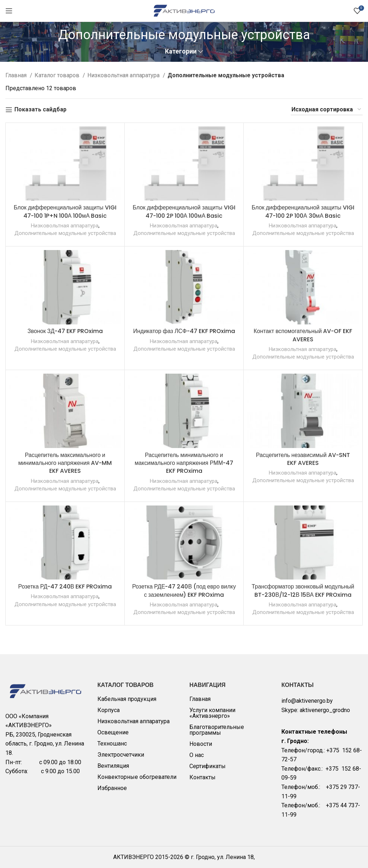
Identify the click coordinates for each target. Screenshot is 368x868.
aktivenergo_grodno (325, 710)
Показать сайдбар (40, 110)
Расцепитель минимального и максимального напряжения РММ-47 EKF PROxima (184, 463)
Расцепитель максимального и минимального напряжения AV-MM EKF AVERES (65, 463)
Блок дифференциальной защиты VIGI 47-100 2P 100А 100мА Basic (184, 211)
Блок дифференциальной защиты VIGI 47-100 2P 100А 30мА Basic (303, 211)
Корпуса (109, 710)
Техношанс (112, 744)
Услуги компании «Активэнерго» (212, 713)
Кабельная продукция (127, 699)
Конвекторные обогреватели (137, 777)
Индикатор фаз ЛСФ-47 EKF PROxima (184, 331)
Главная (17, 75)
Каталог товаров (58, 75)
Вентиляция (113, 766)
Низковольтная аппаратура (124, 75)
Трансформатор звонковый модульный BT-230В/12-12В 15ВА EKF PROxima (303, 590)
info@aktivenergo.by (307, 701)
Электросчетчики (121, 755)
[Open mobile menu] (9, 11)
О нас (197, 755)
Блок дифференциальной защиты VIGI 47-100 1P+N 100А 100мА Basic (65, 211)
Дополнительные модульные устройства (65, 233)
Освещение (113, 732)
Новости (201, 744)
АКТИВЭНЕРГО (134, 857)
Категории (181, 52)
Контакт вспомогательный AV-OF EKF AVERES (303, 335)
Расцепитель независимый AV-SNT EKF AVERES (303, 459)
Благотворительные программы (217, 730)
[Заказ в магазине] (327, 110)
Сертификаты (208, 766)
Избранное (112, 788)
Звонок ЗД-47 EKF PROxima (65, 331)
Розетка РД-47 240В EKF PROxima (65, 587)
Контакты (203, 777)
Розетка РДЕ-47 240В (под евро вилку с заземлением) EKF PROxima (184, 590)
